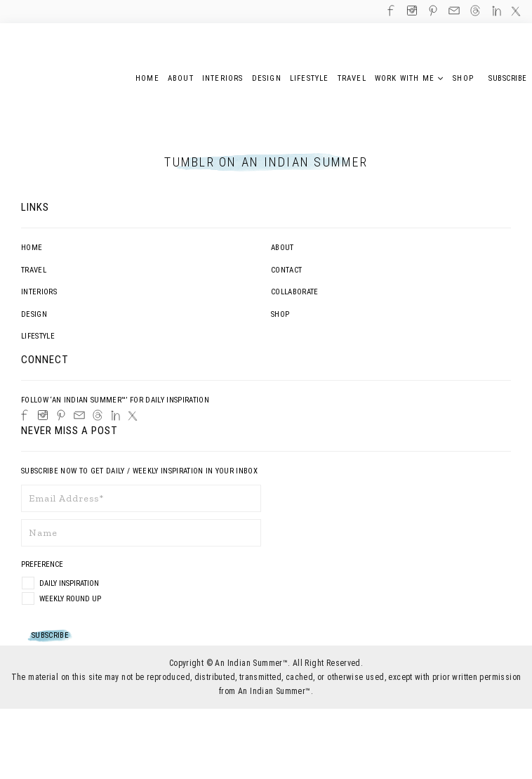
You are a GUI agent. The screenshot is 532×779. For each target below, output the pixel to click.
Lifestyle (38, 336)
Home (32, 248)
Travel (34, 270)
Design (34, 314)
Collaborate (295, 292)
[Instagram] (43, 415)
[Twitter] (133, 416)
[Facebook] (25, 415)
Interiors (39, 292)
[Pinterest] (61, 415)
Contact (286, 270)
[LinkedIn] (115, 415)
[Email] (79, 415)
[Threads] (98, 415)
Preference (43, 564)
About (282, 248)
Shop (280, 314)
